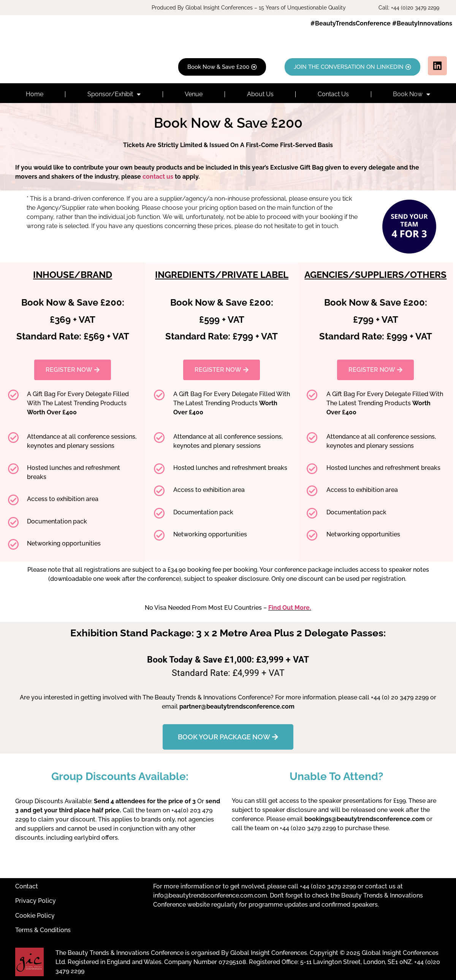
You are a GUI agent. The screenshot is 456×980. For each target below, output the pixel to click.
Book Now (412, 94)
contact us (158, 177)
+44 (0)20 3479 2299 (328, 886)
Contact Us (333, 94)
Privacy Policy (36, 901)
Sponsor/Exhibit (114, 94)
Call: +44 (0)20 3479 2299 (409, 8)
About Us (260, 94)
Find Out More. (290, 608)
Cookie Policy (35, 916)
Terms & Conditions (43, 930)
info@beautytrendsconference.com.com (210, 895)
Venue (194, 94)
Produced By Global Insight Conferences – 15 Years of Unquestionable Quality (249, 8)
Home (35, 94)
